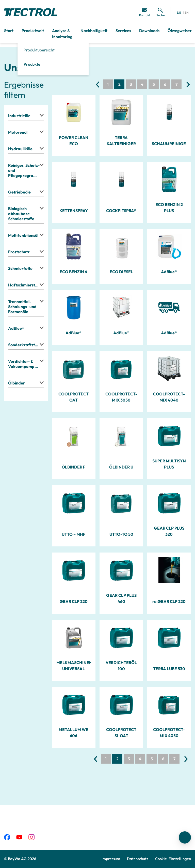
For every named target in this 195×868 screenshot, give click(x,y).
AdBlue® (169, 272)
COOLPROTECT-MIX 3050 (121, 397)
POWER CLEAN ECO (74, 141)
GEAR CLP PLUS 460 (121, 598)
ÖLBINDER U (121, 467)
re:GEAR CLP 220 (169, 601)
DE (179, 13)
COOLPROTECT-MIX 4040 (169, 397)
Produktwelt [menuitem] (33, 31)
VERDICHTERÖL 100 (121, 666)
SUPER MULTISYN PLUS (169, 464)
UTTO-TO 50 (121, 534)
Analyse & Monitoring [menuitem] (62, 34)
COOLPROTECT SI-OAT (121, 733)
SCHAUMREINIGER (169, 144)
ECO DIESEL (121, 272)
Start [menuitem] (9, 31)
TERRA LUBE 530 (169, 669)
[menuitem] (145, 12)
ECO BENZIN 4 (74, 272)
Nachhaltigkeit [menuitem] (94, 31)
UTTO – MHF (74, 534)
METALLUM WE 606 (74, 733)
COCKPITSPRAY (121, 211)
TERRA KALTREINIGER (121, 141)
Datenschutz (138, 859)
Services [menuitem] (123, 31)
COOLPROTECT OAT (74, 397)
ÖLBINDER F (74, 467)
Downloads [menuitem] (149, 31)
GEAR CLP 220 (74, 601)
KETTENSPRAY (74, 211)
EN (187, 13)
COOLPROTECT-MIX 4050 (169, 733)
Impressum (111, 859)
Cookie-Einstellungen (173, 859)
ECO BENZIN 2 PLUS (169, 208)
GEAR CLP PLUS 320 (169, 531)
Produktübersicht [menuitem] (39, 50)
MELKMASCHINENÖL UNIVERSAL (74, 666)
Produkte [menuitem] (32, 64)
